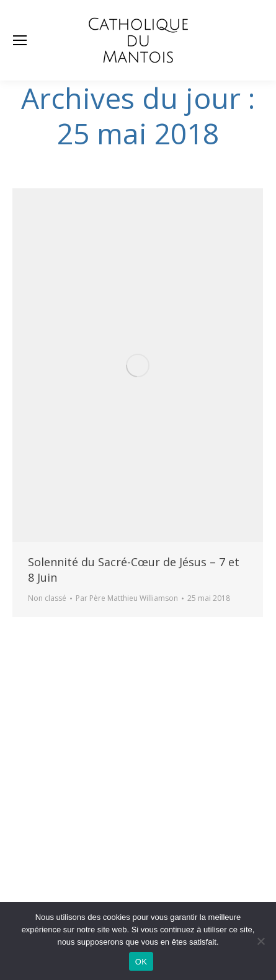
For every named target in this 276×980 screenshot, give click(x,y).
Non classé (47, 598)
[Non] (260, 941)
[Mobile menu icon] (20, 40)
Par (127, 598)
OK (141, 962)
